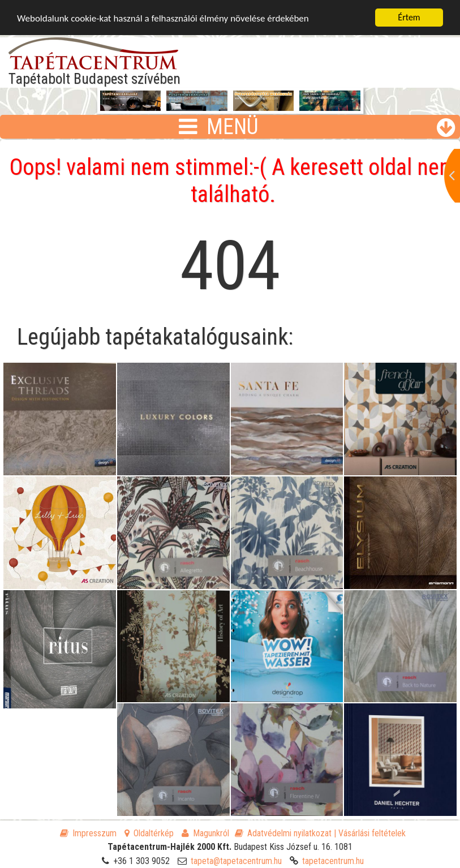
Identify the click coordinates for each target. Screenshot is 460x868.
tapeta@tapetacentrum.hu (236, 861)
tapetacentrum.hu (333, 861)
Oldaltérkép (149, 833)
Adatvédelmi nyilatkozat (283, 833)
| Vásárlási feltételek (370, 833)
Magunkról (205, 833)
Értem (409, 17)
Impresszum (88, 833)
